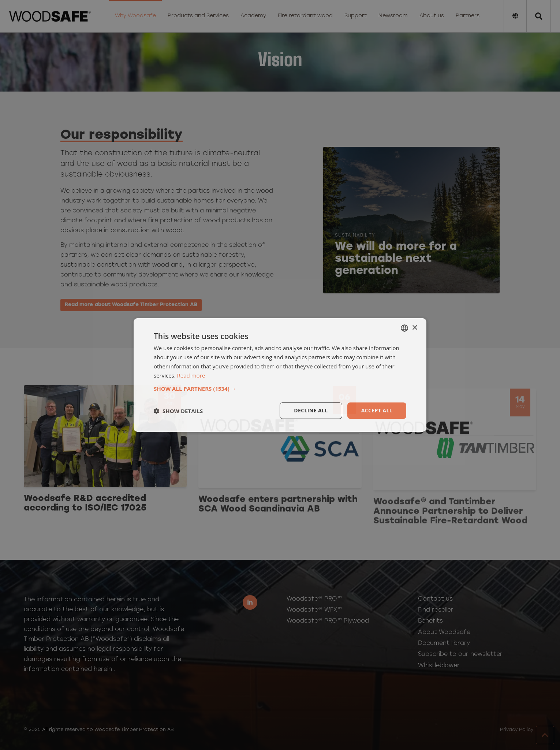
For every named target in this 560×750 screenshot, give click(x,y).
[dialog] (280, 375)
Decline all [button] (311, 410)
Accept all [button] (377, 410)
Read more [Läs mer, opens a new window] (191, 375)
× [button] (415, 328)
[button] (280, 389)
